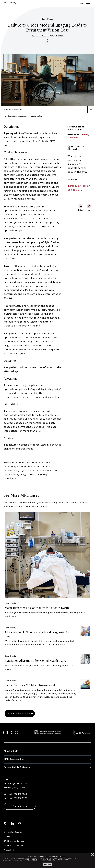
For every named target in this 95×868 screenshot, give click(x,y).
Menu (85, 3)
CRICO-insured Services (14, 841)
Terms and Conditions (13, 845)
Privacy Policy (10, 850)
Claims (84, 135)
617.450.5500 (20, 794)
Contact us (18, 806)
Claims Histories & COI (13, 832)
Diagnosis (73, 138)
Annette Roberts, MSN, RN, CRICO (49, 36)
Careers (7, 837)
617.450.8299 (21, 798)
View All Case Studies (19, 713)
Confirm (47, 864)
